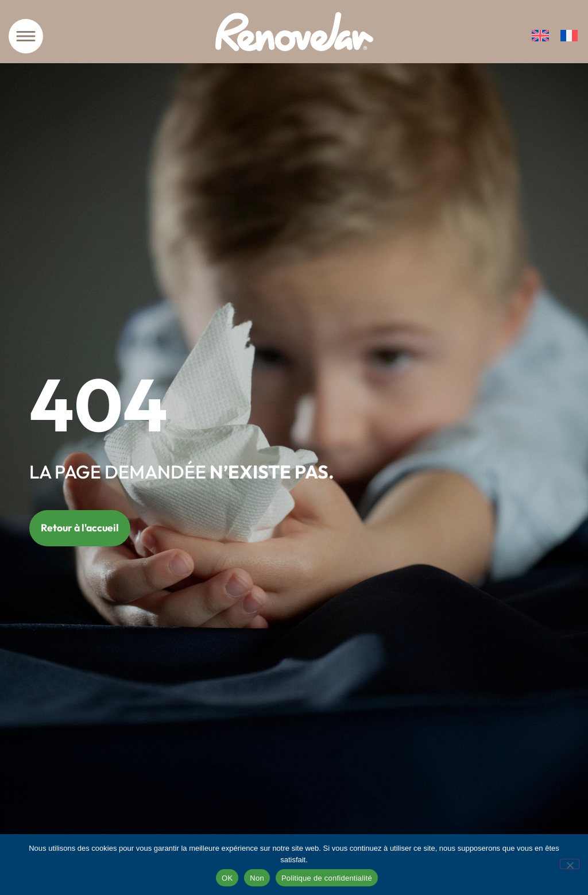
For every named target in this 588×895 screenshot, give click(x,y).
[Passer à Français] (569, 36)
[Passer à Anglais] (540, 36)
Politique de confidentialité (327, 878)
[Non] (570, 864)
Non (257, 878)
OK (227, 878)
